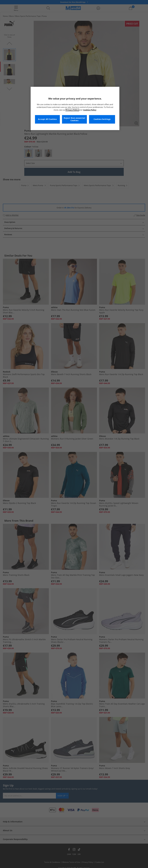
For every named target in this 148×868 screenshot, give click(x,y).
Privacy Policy (72, 110)
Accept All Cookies (47, 119)
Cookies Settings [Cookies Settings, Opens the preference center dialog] (102, 119)
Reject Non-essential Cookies (75, 119)
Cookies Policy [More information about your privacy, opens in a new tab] (90, 110)
